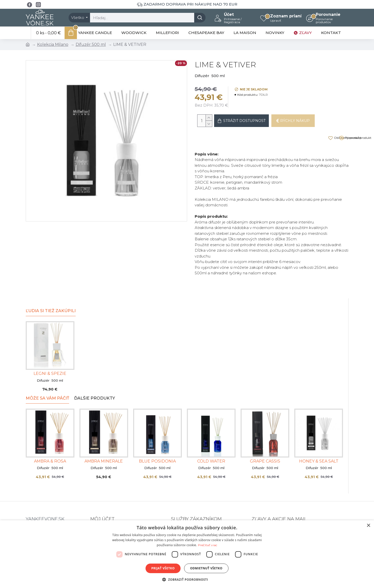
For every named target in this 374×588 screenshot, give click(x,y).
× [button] (368, 526)
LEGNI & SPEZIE (50, 359)
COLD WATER (211, 447)
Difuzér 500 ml (91, 44)
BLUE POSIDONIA (157, 447)
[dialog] (187, 554)
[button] (187, 579)
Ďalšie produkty (95, 384)
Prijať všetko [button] (163, 568)
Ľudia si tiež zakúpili (51, 296)
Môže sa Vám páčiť (47, 384)
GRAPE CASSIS (265, 447)
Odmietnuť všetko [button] (206, 568)
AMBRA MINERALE (104, 447)
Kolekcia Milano (53, 44)
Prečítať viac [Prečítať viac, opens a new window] (208, 545)
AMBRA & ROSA (50, 447)
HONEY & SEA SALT (319, 447)
